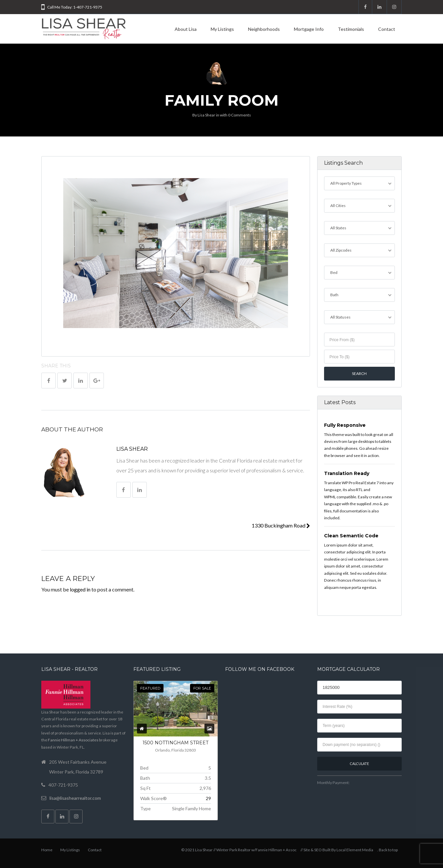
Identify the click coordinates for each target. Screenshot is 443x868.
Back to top (388, 850)
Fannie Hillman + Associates (73, 740)
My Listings (222, 29)
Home (47, 850)
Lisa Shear (206, 115)
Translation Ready (347, 473)
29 (208, 798)
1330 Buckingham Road (281, 525)
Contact (387, 29)
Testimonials (351, 29)
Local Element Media (355, 850)
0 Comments (240, 115)
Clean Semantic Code (351, 536)
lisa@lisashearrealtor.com (75, 798)
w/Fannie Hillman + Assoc (274, 850)
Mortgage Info (309, 29)
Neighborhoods (264, 29)
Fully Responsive (345, 425)
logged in (80, 589)
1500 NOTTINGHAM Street (175, 743)
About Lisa (186, 29)
